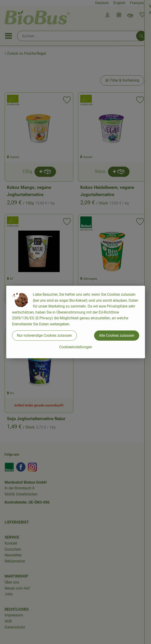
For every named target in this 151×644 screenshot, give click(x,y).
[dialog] (75, 322)
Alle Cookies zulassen (117, 335)
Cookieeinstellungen (76, 347)
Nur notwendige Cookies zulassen (44, 335)
